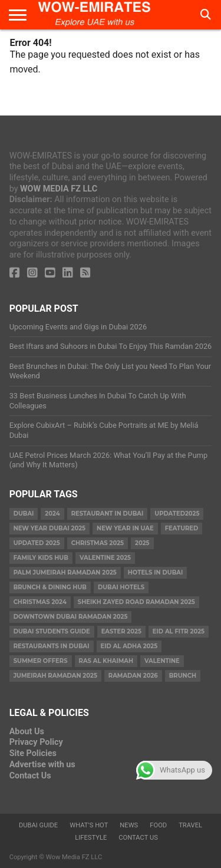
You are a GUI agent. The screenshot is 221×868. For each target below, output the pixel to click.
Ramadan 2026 (133, 676)
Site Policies (33, 753)
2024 (52, 514)
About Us (27, 732)
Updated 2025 (37, 543)
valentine (162, 661)
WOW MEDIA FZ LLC (59, 189)
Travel (190, 825)
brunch (183, 676)
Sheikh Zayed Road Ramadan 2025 (136, 602)
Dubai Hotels (121, 587)
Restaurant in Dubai (108, 514)
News (129, 825)
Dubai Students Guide (52, 631)
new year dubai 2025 (50, 528)
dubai (24, 514)
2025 (142, 543)
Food (158, 825)
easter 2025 (121, 631)
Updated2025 (177, 514)
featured (182, 528)
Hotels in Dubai (155, 572)
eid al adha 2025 (129, 646)
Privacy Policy (36, 742)
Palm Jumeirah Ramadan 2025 (65, 572)
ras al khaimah (106, 661)
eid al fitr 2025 (179, 631)
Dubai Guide (38, 825)
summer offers (41, 661)
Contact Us (30, 776)
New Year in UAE (125, 528)
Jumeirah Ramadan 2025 (55, 676)
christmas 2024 (40, 602)
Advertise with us (42, 765)
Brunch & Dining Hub (50, 587)
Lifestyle (91, 838)
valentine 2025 (105, 558)
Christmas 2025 (98, 543)
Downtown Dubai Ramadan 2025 (71, 617)
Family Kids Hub (41, 558)
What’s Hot (89, 825)
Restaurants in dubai (52, 646)
